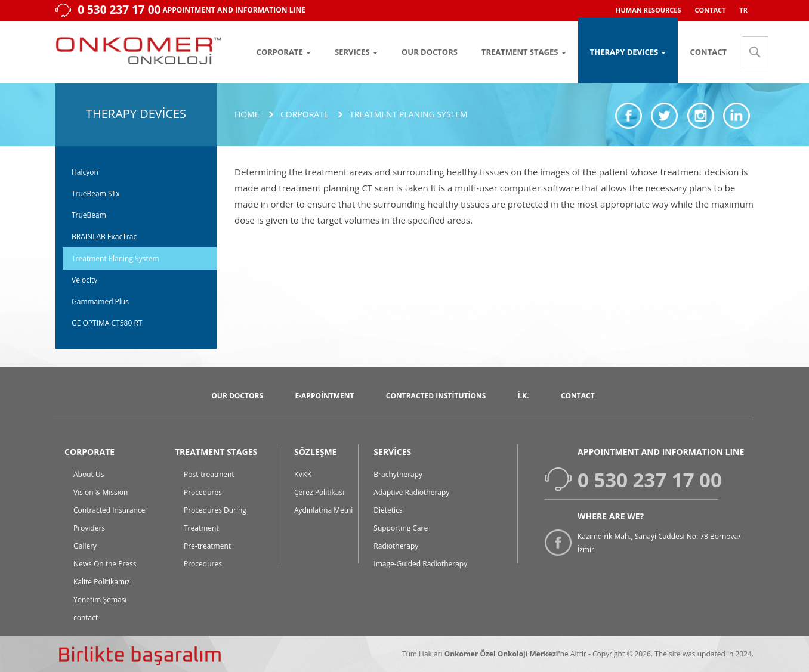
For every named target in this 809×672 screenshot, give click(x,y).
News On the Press (105, 564)
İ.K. (524, 396)
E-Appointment (324, 396)
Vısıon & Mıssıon (101, 492)
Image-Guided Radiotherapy (420, 564)
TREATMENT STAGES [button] (524, 52)
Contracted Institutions (436, 396)
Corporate (305, 114)
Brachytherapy (398, 474)
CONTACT (710, 10)
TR (743, 10)
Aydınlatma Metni (323, 510)
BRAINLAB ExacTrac (104, 236)
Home (247, 114)
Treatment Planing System (115, 258)
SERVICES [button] (356, 52)
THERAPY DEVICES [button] (628, 52)
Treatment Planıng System (409, 114)
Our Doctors (237, 396)
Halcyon (85, 172)
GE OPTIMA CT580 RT (107, 323)
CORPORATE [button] (284, 52)
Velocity (84, 280)
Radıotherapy (396, 546)
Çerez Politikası (319, 492)
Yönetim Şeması (100, 600)
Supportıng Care (401, 528)
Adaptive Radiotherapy (411, 492)
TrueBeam (89, 215)
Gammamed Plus (100, 301)
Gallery (85, 546)
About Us (89, 474)
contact (86, 617)
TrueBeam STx (95, 193)
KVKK (303, 474)
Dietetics (388, 510)
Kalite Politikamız (102, 582)
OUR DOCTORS (430, 52)
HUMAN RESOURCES (649, 10)
